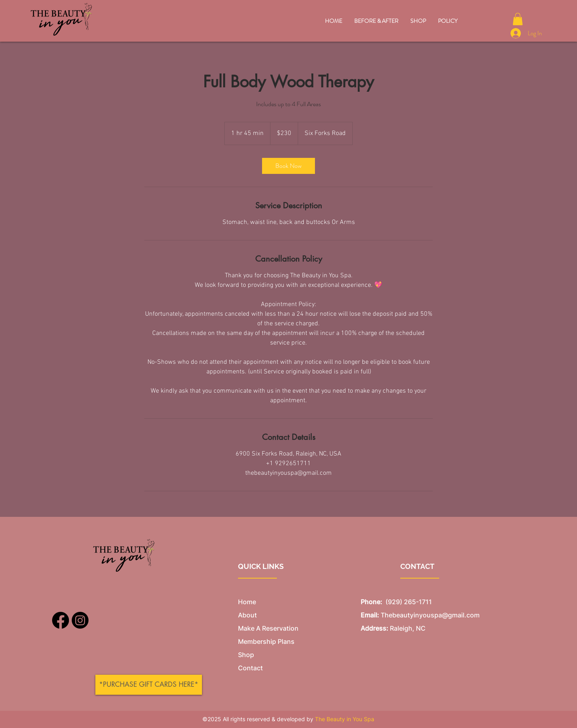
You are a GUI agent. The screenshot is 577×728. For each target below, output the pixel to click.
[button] (518, 19)
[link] (288, 166)
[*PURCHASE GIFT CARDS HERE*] (149, 685)
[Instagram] (80, 620)
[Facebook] (61, 620)
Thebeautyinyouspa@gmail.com (430, 615)
